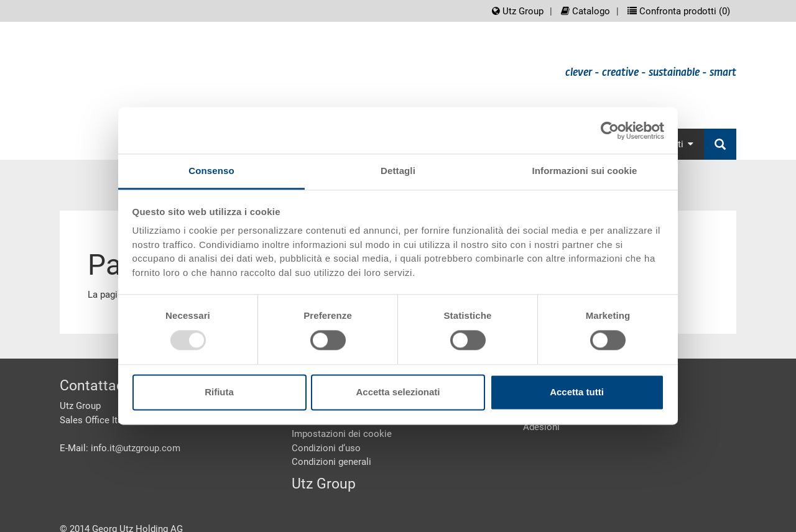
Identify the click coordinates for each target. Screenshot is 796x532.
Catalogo (585, 11)
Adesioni (541, 427)
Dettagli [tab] (398, 171)
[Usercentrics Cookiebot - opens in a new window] (610, 131)
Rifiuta (219, 392)
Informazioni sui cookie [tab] (585, 171)
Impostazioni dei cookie (342, 434)
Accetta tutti (577, 392)
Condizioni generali (331, 462)
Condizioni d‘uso (326, 448)
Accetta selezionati (398, 392)
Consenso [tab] (211, 171)
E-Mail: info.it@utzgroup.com (120, 448)
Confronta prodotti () (679, 11)
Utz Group (518, 11)
